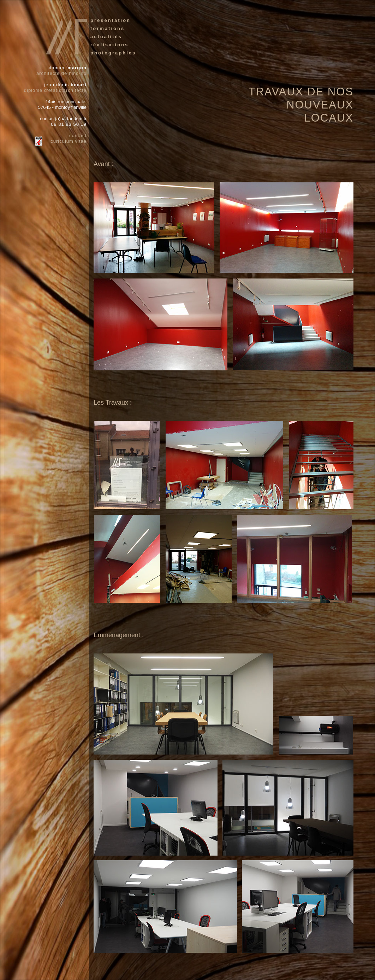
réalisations (109, 45)
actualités (106, 37)
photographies (113, 53)
